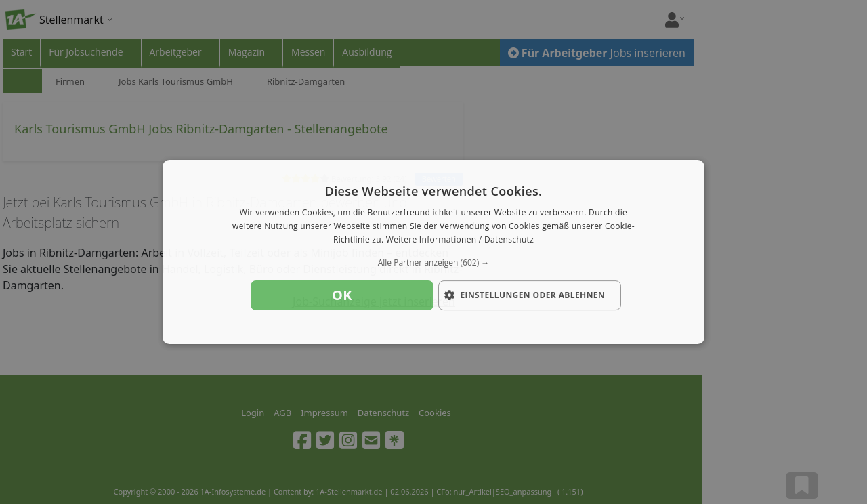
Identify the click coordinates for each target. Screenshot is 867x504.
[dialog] (433, 252)
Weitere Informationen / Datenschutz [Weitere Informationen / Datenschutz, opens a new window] (460, 239)
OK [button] (342, 295)
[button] (433, 263)
